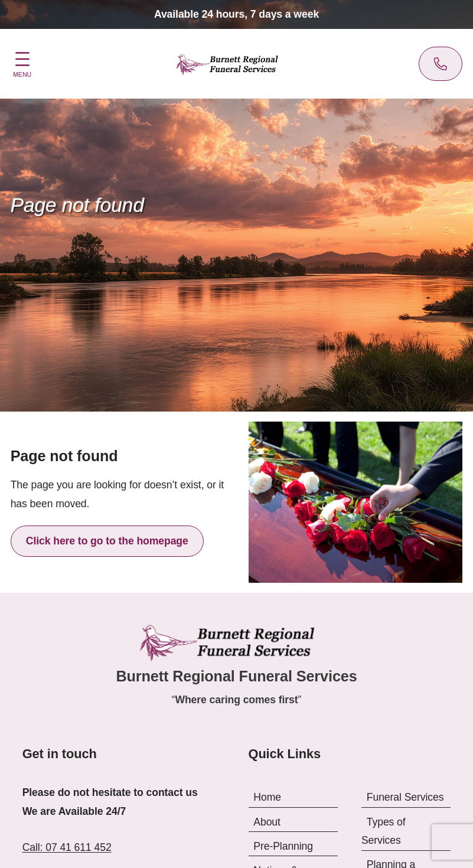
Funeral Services (405, 797)
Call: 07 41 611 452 (67, 847)
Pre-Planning (283, 846)
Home (267, 797)
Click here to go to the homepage (107, 541)
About (267, 821)
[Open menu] (22, 63)
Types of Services (384, 831)
